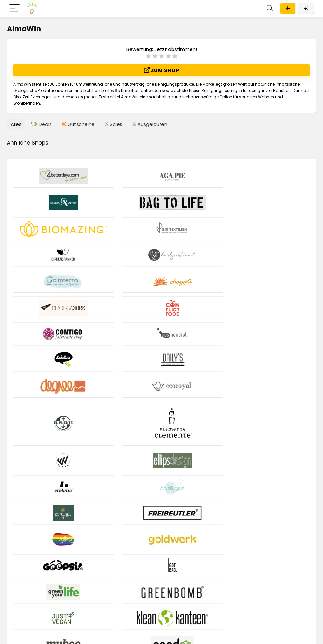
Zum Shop (162, 70)
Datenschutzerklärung (123, 635)
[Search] (270, 8)
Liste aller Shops (24, 597)
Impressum (88, 635)
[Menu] (15, 8)
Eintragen (288, 8)
